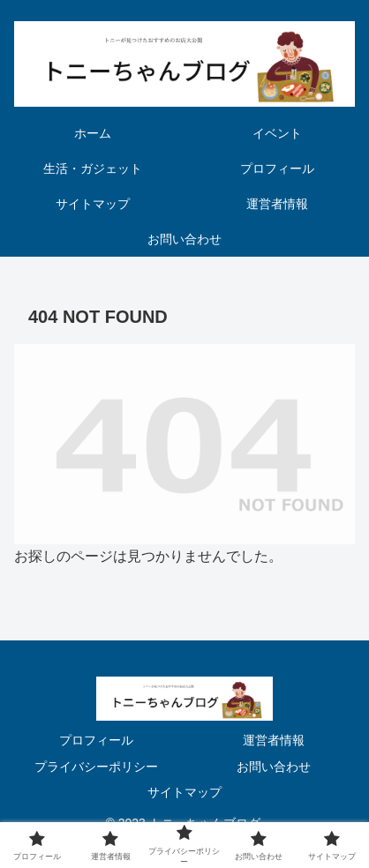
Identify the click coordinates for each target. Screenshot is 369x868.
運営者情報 (274, 740)
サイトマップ (184, 792)
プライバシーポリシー (96, 767)
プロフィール (96, 740)
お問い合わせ (274, 767)
